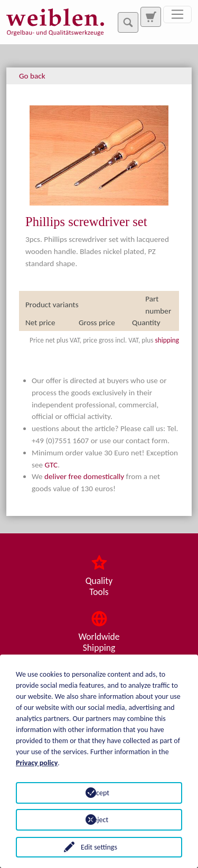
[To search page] (150, 17)
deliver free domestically (84, 476)
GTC (51, 465)
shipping (167, 340)
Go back (32, 76)
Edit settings (99, 847)
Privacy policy (37, 763)
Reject (99, 820)
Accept (99, 793)
